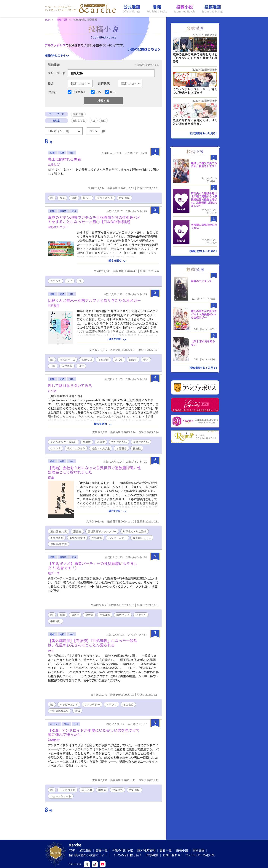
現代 (81, 366)
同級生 (133, 360)
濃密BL (77, 531)
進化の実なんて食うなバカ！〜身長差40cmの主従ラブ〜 (204, 314)
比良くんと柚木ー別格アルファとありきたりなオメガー (94, 300)
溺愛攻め (87, 360)
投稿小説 (182, 850)
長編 (62, 615)
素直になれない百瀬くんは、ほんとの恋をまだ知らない (195, 122)
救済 (77, 711)
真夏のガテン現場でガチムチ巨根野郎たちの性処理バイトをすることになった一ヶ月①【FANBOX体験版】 (94, 220)
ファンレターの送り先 (200, 855)
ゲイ (70, 281)
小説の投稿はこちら (142, 49)
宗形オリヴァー (58, 227)
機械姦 (102, 790)
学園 (146, 360)
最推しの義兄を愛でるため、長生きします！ (204, 165)
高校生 (119, 360)
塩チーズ (54, 573)
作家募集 (152, 855)
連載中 (75, 615)
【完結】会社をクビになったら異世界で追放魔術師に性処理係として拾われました (94, 470)
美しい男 (87, 790)
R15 (98, 92)
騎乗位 (87, 442)
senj (51, 650)
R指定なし (79, 92)
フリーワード (57, 73)
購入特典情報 (146, 850)
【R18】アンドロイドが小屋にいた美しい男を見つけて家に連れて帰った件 (94, 732)
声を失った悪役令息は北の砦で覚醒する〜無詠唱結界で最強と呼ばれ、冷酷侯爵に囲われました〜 (204, 200)
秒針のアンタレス (201, 281)
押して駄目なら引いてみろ (70, 385)
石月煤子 (54, 306)
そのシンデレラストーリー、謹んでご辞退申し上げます (195, 91)
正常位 (101, 442)
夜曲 (51, 477)
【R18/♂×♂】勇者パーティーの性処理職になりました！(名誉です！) (93, 566)
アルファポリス (55, 45)
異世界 (89, 615)
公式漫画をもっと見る (202, 133)
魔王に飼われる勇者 (64, 159)
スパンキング (105, 198)
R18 (113, 92)
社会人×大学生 (101, 448)
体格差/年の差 (59, 544)
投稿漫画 (198, 850)
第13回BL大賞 (59, 531)
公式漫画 (85, 850)
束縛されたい (141, 442)
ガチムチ (55, 281)
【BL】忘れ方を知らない (203, 343)
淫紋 (74, 198)
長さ (51, 83)
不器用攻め (57, 538)
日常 (53, 366)
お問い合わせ (172, 855)
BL (52, 198)
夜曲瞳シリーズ (142, 538)
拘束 (62, 198)
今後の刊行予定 (122, 850)
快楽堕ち (118, 790)
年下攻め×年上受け (135, 531)
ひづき (52, 391)
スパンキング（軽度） (63, 442)
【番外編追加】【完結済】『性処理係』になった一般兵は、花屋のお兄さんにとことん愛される (92, 643)
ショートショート (61, 796)
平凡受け (103, 360)
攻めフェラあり (76, 448)
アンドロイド (67, 790)
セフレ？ (55, 448)
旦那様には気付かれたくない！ (204, 226)
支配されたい (119, 442)
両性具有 (67, 366)
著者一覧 (166, 850)
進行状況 (104, 83)
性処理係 (124, 198)
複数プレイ (123, 615)
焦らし (87, 198)
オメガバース (67, 360)
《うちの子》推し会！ (127, 855)
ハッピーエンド (117, 538)
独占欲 (137, 448)
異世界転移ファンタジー (102, 531)
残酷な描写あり (59, 711)
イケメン (141, 615)
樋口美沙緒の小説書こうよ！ (88, 855)
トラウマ (111, 704)
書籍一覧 (102, 850)
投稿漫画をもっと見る (202, 368)
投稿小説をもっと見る (202, 251)
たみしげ (54, 164)
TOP (72, 850)
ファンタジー (92, 704)
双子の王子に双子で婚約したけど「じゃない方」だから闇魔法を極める (195, 58)
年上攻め (128, 704)
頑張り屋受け (77, 538)
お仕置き (121, 448)
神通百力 (54, 740)
